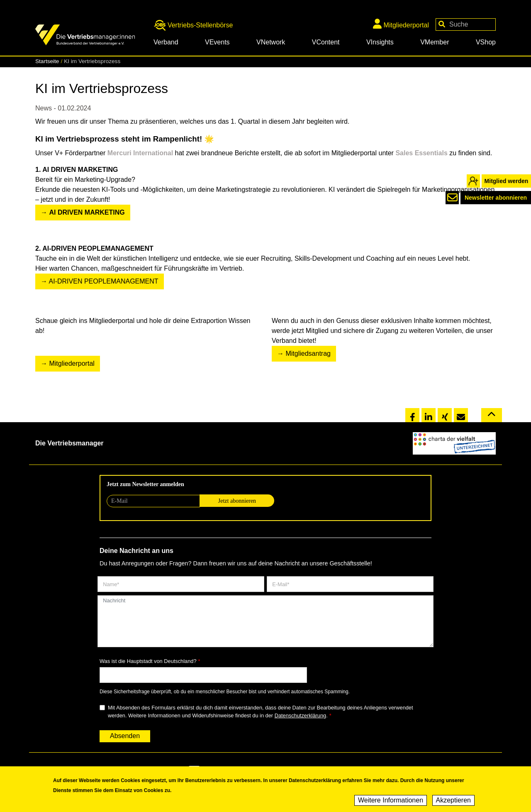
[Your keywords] (466, 24)
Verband (166, 42)
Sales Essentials (421, 153)
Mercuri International (141, 153)
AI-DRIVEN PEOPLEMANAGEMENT (104, 281)
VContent (326, 42)
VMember (435, 42)
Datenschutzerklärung (300, 715)
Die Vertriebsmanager (69, 443)
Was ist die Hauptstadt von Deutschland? (148, 661)
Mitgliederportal (401, 24)
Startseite (47, 61)
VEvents (217, 42)
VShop (486, 42)
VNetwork (271, 42)
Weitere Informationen (391, 801)
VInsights (380, 42)
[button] (412, 416)
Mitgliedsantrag (308, 353)
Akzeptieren (454, 801)
